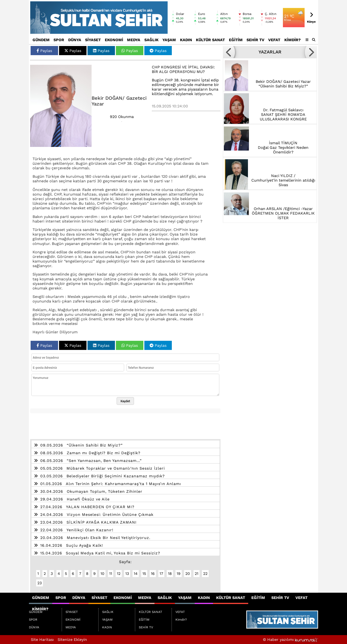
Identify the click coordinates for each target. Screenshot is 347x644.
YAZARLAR (270, 52)
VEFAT (274, 40)
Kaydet (125, 401)
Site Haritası (42, 640)
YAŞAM (169, 40)
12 (119, 574)
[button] (314, 40)
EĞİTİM (236, 40)
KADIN (186, 40)
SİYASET (93, 40)
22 (205, 574)
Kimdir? (293, 40)
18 (170, 574)
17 (161, 574)
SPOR (59, 40)
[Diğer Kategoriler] (307, 40)
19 (179, 574)
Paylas (44, 51)
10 (102, 574)
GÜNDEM (41, 40)
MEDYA (134, 40)
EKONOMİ (114, 40)
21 (197, 574)
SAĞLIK (151, 40)
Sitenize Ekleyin (72, 640)
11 (111, 574)
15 (144, 574)
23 (40, 583)
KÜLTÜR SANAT (210, 40)
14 (136, 574)
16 (153, 574)
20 (188, 574)
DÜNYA (75, 40)
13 (127, 574)
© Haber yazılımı (290, 640)
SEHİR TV (255, 40)
